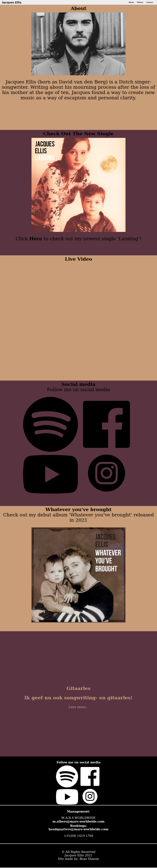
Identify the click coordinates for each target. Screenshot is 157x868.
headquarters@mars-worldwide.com (78, 829)
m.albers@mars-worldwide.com (79, 821)
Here (36, 239)
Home (131, 2)
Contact (150, 2)
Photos (140, 2)
